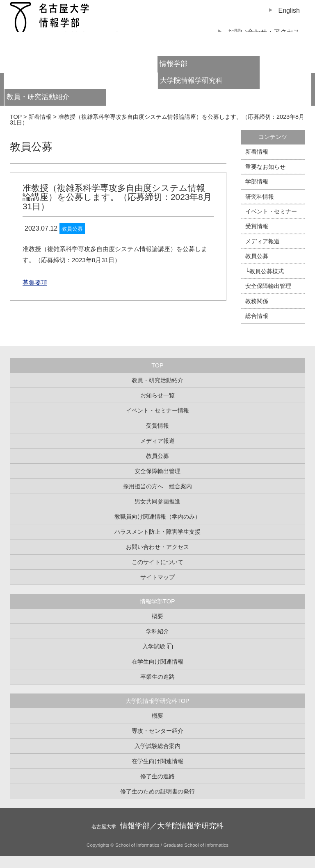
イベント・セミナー (271, 211)
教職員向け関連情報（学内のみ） (157, 517)
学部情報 (257, 181)
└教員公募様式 (265, 271)
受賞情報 (257, 226)
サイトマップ (157, 577)
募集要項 (35, 282)
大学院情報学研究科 (191, 80)
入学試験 (154, 646)
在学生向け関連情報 (157, 662)
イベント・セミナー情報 (157, 410)
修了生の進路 (157, 776)
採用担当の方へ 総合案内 (157, 486)
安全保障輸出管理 (268, 286)
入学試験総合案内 (157, 746)
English (289, 10)
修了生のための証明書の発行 (157, 791)
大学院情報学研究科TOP (157, 701)
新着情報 (257, 152)
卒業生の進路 (157, 677)
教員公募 (31, 147)
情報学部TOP (157, 601)
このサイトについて (157, 562)
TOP (157, 365)
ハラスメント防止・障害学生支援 (157, 532)
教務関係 (257, 301)
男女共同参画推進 (157, 501)
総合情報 (257, 316)
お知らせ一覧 (157, 395)
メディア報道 (262, 241)
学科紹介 (157, 631)
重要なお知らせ (265, 167)
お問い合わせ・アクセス (157, 547)
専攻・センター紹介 (157, 731)
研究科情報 (260, 197)
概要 (157, 616)
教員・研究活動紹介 (52, 99)
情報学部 (173, 64)
